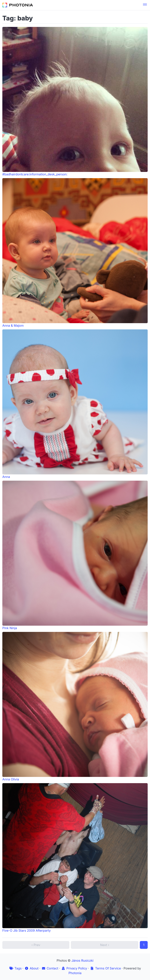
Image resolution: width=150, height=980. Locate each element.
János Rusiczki (83, 961)
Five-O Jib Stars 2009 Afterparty (75, 858)
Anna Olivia (75, 707)
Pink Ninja (75, 555)
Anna (75, 404)
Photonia (75, 973)
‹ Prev (36, 945)
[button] (145, 5)
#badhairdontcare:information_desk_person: (75, 102)
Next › (105, 945)
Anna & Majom (75, 253)
